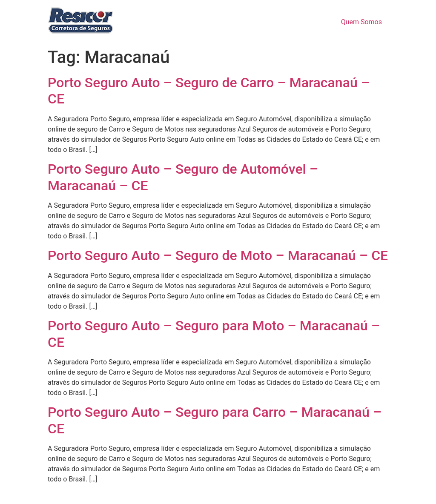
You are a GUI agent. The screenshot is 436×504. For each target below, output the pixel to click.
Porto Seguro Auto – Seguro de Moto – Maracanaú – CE (218, 255)
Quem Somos (361, 22)
